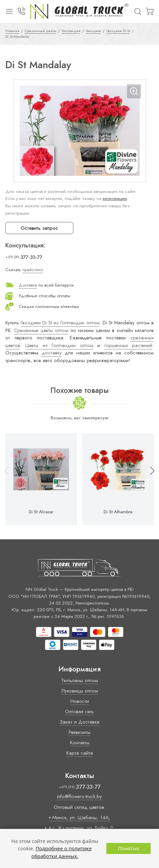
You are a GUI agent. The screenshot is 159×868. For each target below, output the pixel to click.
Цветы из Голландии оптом (59, 345)
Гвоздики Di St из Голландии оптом (60, 323)
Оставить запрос (39, 228)
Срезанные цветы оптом (41, 330)
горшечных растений (128, 345)
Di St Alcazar (41, 512)
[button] (149, 479)
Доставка (28, 285)
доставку (52, 353)
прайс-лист (33, 270)
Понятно (128, 848)
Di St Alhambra (118, 512)
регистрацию (115, 198)
